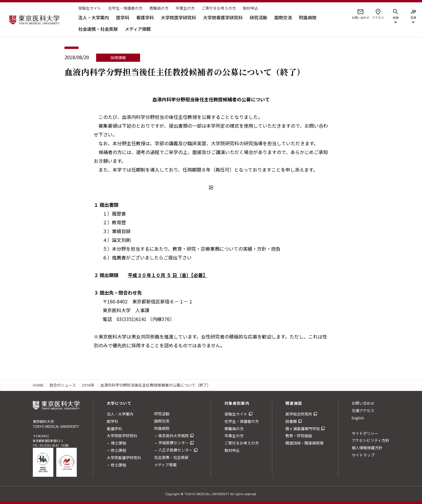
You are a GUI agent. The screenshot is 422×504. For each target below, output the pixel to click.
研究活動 (258, 17)
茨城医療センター (173, 443)
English (358, 418)
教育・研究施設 (299, 436)
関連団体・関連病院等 (304, 443)
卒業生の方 (185, 8)
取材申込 (251, 8)
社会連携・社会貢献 (98, 29)
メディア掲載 (138, 29)
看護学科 (145, 17)
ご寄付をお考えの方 (219, 8)
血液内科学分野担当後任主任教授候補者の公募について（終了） (155, 385)
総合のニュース (63, 385)
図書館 (291, 421)
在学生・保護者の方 (125, 8)
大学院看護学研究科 (223, 17)
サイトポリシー (365, 433)
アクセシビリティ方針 (370, 440)
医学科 (123, 17)
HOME (38, 385)
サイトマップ (363, 455)
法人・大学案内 (94, 17)
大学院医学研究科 (178, 17)
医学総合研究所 (299, 414)
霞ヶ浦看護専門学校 (303, 429)
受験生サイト (90, 8)
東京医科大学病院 (173, 436)
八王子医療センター (175, 450)
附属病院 (308, 17)
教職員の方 (159, 8)
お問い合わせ (363, 403)
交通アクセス (363, 410)
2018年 (88, 385)
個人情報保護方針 (367, 448)
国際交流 (283, 17)
